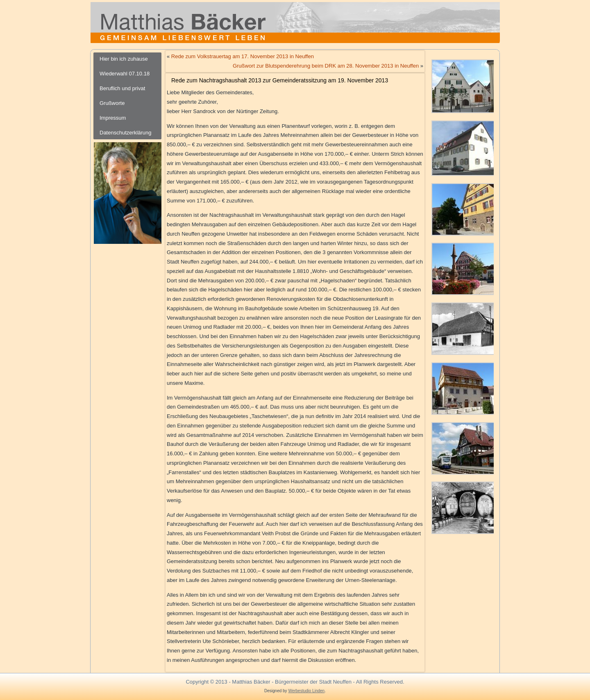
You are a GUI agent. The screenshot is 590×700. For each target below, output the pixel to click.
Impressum (113, 118)
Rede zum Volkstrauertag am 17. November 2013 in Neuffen (243, 56)
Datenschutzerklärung (125, 133)
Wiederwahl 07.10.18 (125, 74)
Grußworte (112, 103)
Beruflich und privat (122, 88)
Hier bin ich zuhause (124, 59)
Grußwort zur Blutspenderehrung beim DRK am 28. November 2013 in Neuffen (326, 66)
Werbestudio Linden (306, 691)
